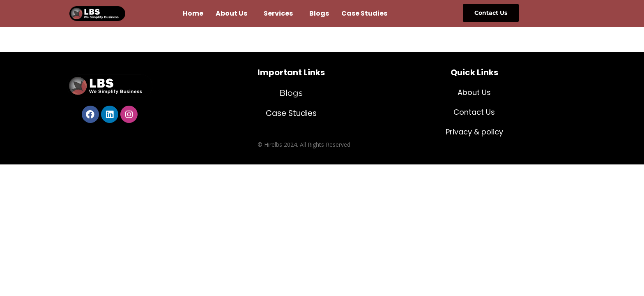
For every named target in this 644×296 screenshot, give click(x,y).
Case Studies (364, 13)
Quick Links (474, 72)
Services (278, 13)
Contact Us (474, 112)
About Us (231, 13)
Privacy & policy (474, 132)
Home (193, 13)
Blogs (319, 13)
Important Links (291, 72)
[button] (233, 14)
